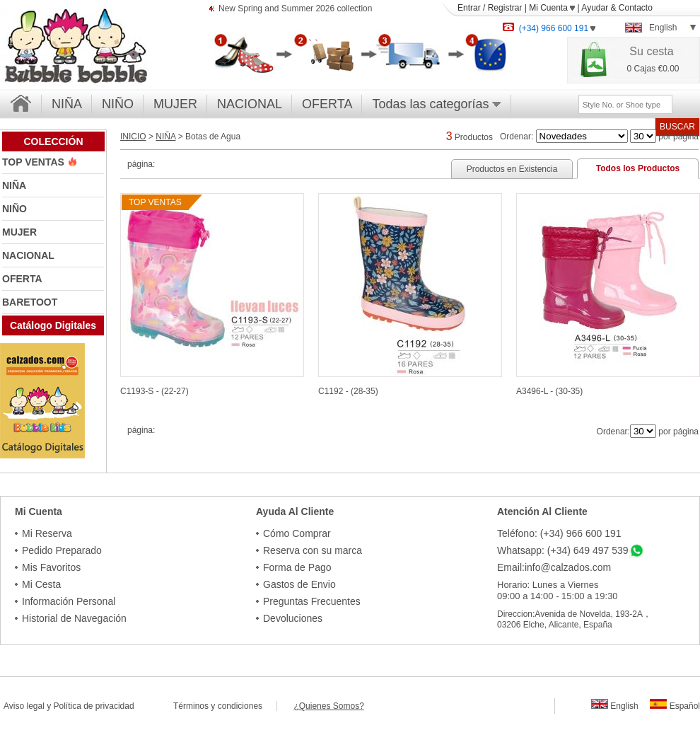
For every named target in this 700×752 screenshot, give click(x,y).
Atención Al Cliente (542, 511)
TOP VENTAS (35, 162)
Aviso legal (24, 706)
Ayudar (595, 8)
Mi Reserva (47, 533)
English (615, 706)
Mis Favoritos (51, 567)
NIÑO (118, 104)
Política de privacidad (94, 706)
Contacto (636, 8)
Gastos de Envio (299, 584)
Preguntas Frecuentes (312, 601)
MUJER (175, 104)
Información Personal (69, 601)
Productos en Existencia (512, 169)
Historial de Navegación (74, 618)
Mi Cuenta (552, 8)
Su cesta (651, 51)
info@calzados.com (568, 567)
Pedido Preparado (62, 550)
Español (675, 706)
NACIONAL (250, 104)
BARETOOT (30, 302)
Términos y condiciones (225, 706)
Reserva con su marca (313, 550)
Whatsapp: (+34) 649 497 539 (563, 550)
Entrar (469, 8)
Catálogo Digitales (53, 325)
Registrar (505, 8)
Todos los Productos (638, 168)
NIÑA (67, 104)
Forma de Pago (297, 567)
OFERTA (327, 104)
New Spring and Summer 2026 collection (295, 10)
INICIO (133, 137)
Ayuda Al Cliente (295, 511)
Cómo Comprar (297, 533)
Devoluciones (293, 618)
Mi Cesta (41, 584)
